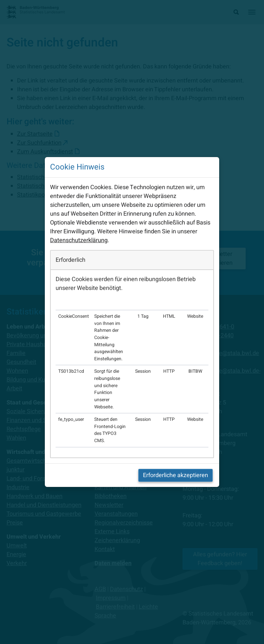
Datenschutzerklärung (79, 240)
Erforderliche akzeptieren (176, 475)
